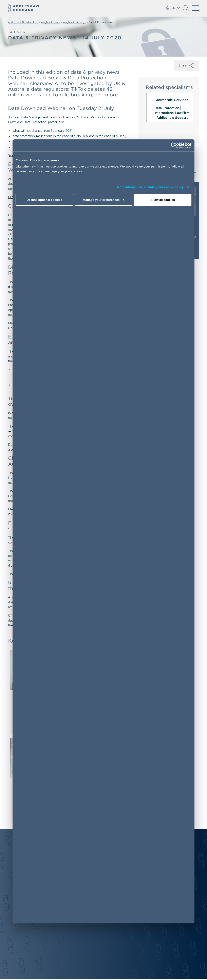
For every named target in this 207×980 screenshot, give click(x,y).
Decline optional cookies (44, 200)
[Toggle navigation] (195, 8)
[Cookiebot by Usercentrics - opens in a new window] (174, 145)
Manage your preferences (104, 200)
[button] (186, 9)
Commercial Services (171, 100)
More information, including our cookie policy (150, 187)
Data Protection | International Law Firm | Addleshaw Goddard (172, 113)
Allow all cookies (163, 200)
